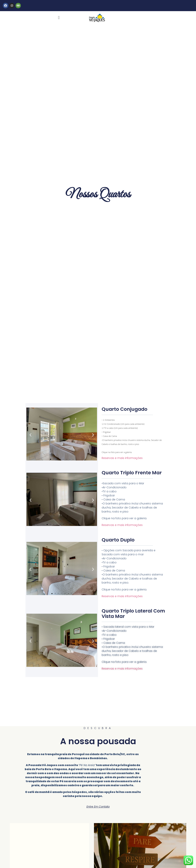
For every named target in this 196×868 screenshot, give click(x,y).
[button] (59, 18)
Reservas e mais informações (122, 458)
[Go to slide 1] (50, 459)
